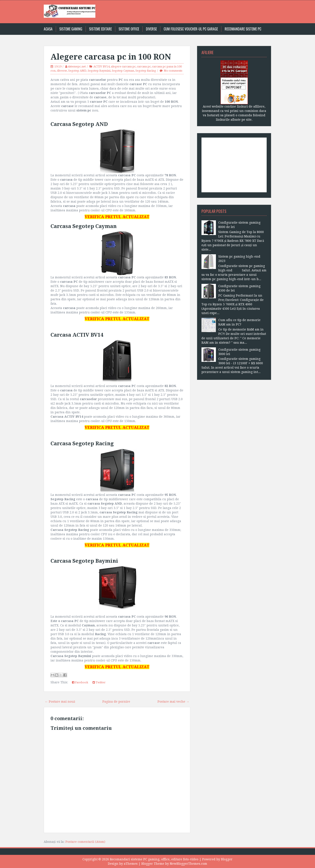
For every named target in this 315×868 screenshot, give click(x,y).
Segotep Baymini (99, 71)
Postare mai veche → (173, 702)
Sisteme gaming (71, 29)
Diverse (151, 29)
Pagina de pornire (116, 702)
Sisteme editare (100, 29)
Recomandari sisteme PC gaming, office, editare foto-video (154, 859)
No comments (173, 71)
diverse (62, 71)
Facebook (80, 682)
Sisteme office (129, 29)
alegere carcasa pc (123, 66)
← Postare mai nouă (60, 702)
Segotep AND (77, 71)
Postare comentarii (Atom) (85, 842)
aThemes (131, 864)
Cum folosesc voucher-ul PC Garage (191, 29)
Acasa (48, 29)
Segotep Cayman (123, 71)
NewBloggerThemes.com (188, 864)
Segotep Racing (146, 71)
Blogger (227, 859)
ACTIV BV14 (101, 66)
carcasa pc (144, 66)
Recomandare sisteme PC (243, 29)
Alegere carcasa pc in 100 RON (111, 57)
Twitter (99, 682)
